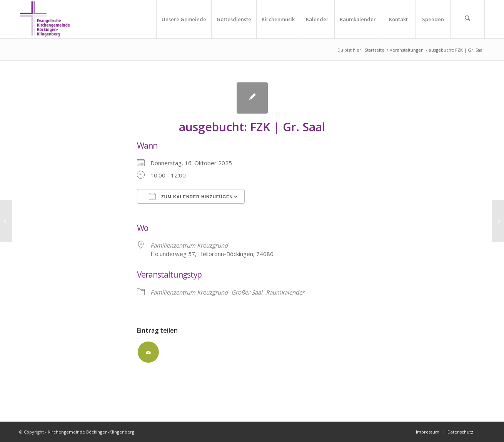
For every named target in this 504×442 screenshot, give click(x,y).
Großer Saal (247, 292)
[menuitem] (184, 19)
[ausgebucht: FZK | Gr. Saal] (6, 221)
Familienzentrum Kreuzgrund (189, 292)
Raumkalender (285, 292)
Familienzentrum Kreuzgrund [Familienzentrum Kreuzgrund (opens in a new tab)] (189, 245)
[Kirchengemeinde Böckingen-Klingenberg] (45, 19)
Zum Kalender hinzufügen (191, 196)
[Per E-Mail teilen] (148, 352)
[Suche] (467, 19)
